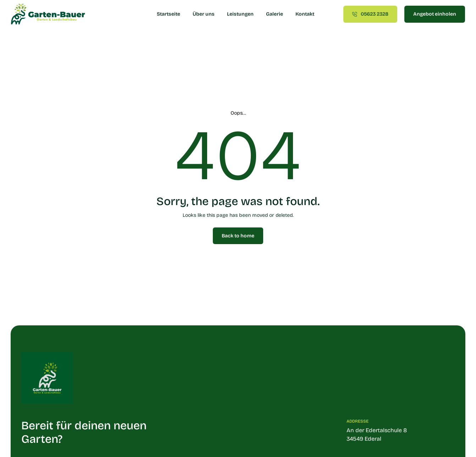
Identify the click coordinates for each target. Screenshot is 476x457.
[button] (16, 441)
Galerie (275, 14)
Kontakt (305, 14)
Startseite (168, 14)
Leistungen (240, 14)
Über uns (204, 14)
